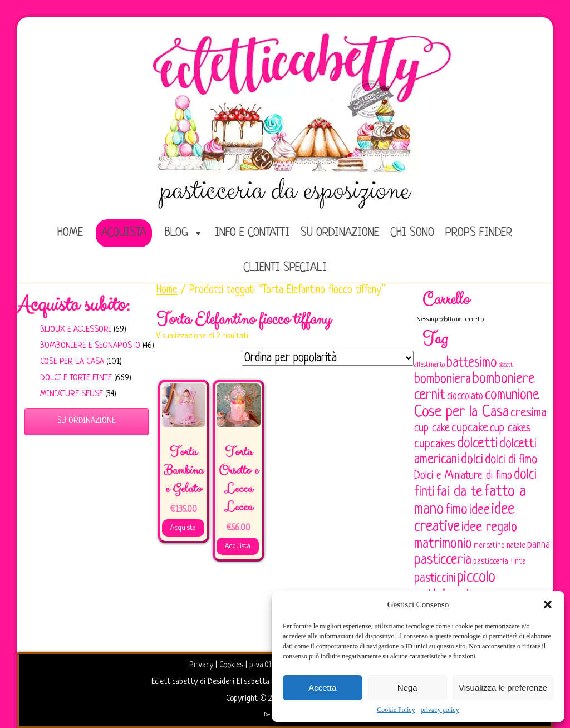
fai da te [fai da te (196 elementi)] (460, 492)
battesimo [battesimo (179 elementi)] (472, 363)
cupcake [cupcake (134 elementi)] (470, 428)
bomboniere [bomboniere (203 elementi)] (504, 379)
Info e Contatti (252, 233)
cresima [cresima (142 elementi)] (529, 413)
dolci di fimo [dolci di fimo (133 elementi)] (511, 460)
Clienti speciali (285, 268)
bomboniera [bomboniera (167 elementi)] (443, 380)
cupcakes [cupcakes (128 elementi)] (435, 444)
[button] (548, 604)
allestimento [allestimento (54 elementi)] (429, 365)
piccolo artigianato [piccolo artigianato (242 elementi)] (455, 586)
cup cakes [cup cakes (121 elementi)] (510, 428)
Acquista (124, 233)
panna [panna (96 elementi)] (539, 545)
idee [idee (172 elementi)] (480, 510)
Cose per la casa (72, 362)
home (70, 233)
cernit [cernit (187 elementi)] (430, 396)
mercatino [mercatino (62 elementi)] (489, 546)
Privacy (201, 665)
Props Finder (479, 233)
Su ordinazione (340, 233)
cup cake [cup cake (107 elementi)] (432, 429)
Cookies (231, 665)
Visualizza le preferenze (503, 688)
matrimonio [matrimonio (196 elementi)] (443, 544)
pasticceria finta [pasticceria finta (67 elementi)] (500, 562)
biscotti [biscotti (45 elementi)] (506, 365)
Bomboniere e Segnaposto (90, 346)
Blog (176, 233)
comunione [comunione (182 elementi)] (512, 395)
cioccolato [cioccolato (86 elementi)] (465, 397)
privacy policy (440, 710)
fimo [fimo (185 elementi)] (456, 510)
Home (167, 290)
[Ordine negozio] (328, 358)
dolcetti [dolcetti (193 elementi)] (477, 444)
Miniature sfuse (72, 394)
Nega (407, 688)
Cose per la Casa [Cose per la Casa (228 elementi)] (461, 412)
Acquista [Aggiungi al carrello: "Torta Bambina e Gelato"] (183, 528)
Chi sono (412, 233)
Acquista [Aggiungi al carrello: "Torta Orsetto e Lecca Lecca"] (238, 546)
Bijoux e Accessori (76, 330)
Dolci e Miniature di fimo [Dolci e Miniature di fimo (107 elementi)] (463, 476)
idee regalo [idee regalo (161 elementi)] (489, 528)
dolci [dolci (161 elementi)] (472, 460)
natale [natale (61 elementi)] (516, 546)
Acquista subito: (73, 305)
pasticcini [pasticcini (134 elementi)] (435, 579)
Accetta (322, 688)
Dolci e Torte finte (76, 378)
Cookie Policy (396, 710)
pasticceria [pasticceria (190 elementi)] (443, 560)
